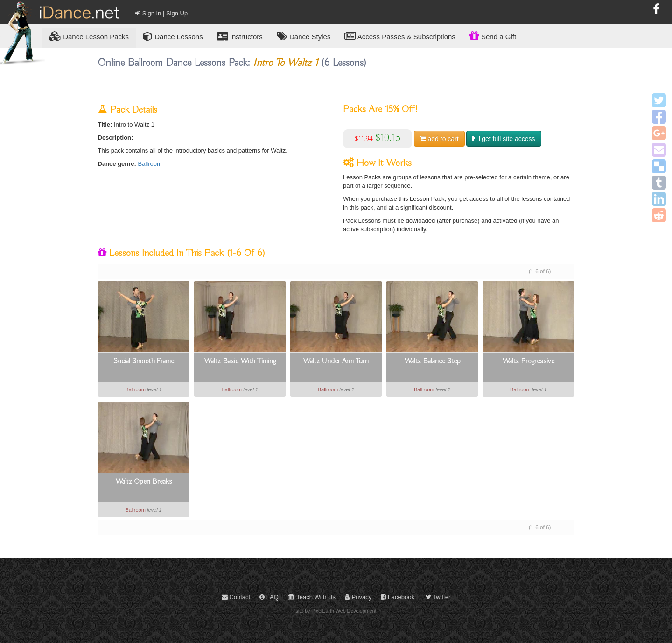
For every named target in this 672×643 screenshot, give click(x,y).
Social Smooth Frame (144, 361)
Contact (236, 597)
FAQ (269, 597)
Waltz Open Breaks (144, 482)
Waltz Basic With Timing (240, 361)
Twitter (438, 597)
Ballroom (150, 164)
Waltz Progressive (528, 361)
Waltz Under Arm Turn (336, 361)
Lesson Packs (89, 36)
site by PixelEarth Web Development (336, 611)
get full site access (504, 139)
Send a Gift (493, 35)
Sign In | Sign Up (161, 13)
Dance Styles (304, 36)
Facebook (398, 597)
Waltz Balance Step (432, 361)
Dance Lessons (173, 36)
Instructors (240, 36)
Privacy (358, 597)
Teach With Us (312, 597)
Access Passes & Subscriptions (400, 36)
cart (439, 139)
